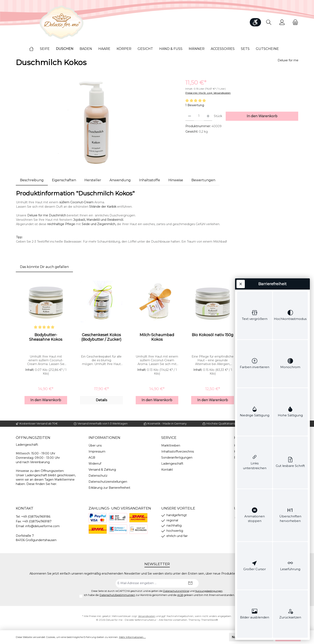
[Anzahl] (199, 116)
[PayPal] (98, 518)
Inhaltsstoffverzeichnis (178, 452)
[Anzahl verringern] (190, 116)
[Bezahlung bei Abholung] (118, 518)
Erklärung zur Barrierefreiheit (109, 488)
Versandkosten (147, 616)
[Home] (34, 49)
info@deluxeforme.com (42, 526)
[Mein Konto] (282, 22)
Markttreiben (171, 445)
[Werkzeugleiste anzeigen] (255, 22)
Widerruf (95, 464)
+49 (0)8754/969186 (36, 517)
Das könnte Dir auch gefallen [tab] (44, 267)
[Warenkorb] (294, 22)
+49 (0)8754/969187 (37, 521)
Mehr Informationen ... (132, 637)
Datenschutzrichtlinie (176, 591)
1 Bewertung (195, 105)
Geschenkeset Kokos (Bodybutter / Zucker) (101, 337)
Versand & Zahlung (102, 470)
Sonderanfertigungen (177, 458)
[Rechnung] (138, 529)
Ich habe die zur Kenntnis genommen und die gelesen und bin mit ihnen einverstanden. (159, 595)
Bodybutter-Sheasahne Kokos (46, 337)
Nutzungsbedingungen (209, 591)
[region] (97, 123)
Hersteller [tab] (93, 180)
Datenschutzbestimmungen (117, 595)
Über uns (95, 445)
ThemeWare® (210, 620)
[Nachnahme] (138, 518)
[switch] (255, 113)
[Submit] (190, 583)
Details (101, 400)
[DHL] (98, 529)
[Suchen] (269, 22)
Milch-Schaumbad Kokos (157, 337)
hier (54, 484)
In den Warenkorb (46, 400)
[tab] (32, 180)
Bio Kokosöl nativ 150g (213, 335)
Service (169, 438)
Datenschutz (98, 476)
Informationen (104, 438)
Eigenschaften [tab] (64, 180)
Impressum (97, 452)
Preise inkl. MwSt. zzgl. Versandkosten (208, 93)
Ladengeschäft (172, 464)
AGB (92, 458)
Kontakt (167, 470)
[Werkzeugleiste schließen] (241, 66)
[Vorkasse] (118, 529)
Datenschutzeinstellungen (108, 482)
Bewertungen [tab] (203, 180)
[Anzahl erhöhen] (208, 116)
